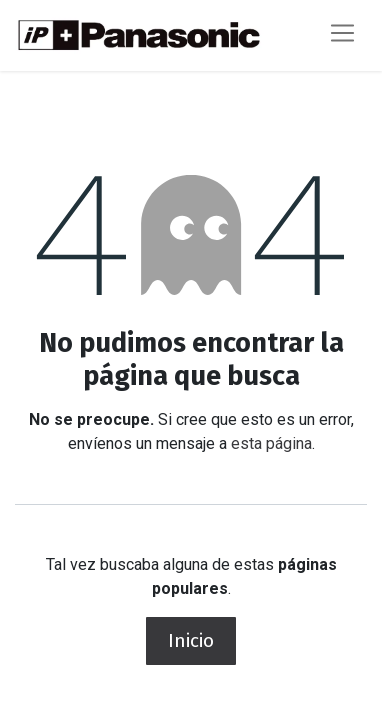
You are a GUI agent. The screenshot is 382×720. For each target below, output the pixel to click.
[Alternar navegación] (342, 35)
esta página (271, 443)
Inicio (191, 640)
